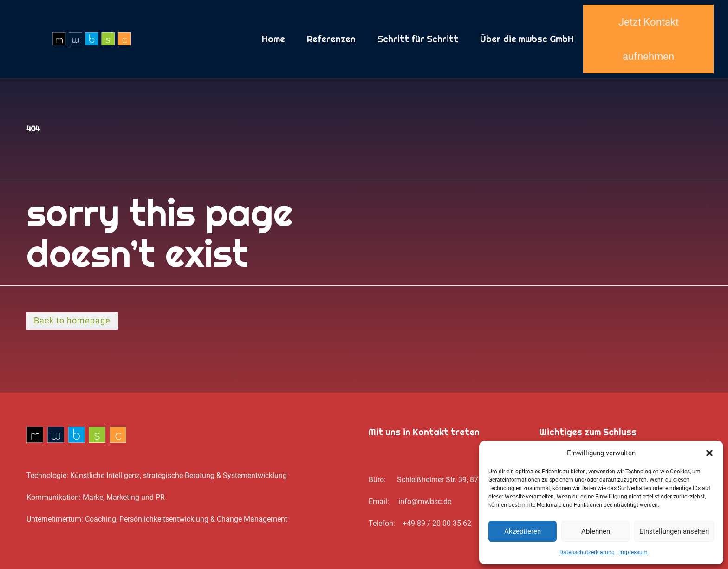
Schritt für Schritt (418, 39)
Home (273, 39)
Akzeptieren (523, 531)
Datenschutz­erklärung (587, 552)
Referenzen (331, 39)
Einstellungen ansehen (674, 531)
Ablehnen (596, 531)
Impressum (634, 552)
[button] (709, 453)
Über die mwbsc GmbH (527, 39)
